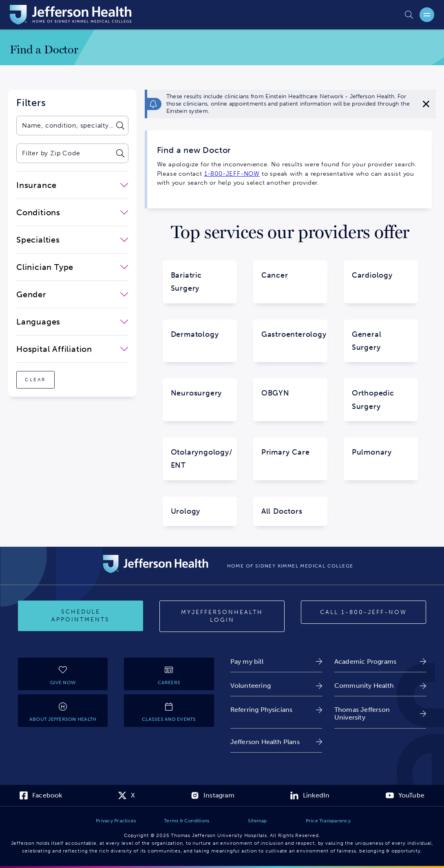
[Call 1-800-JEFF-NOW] (363, 612)
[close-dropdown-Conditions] (72, 212)
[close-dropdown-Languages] (72, 322)
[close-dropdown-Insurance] (72, 185)
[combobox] (64, 126)
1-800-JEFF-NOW (232, 174)
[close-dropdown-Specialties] (72, 240)
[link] (276, 661)
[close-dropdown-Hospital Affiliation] (72, 349)
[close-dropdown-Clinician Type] (72, 267)
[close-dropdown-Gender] (72, 294)
